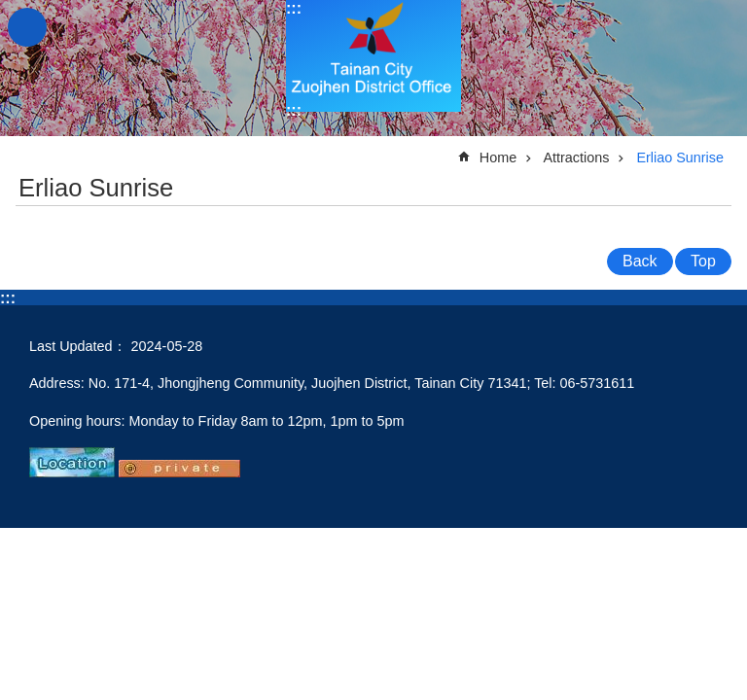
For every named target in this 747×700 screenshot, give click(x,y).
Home (498, 157)
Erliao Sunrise (680, 157)
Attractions (576, 157)
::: (294, 8)
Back (640, 261)
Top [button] (703, 261)
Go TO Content (10, 10)
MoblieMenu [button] (27, 27)
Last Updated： (78, 346)
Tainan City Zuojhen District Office (373, 56)
